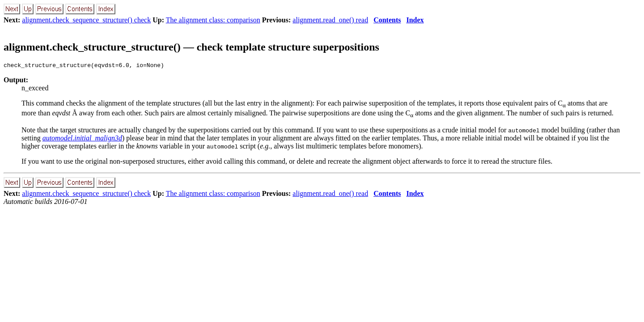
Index (415, 20)
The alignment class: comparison (213, 20)
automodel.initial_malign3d (82, 139)
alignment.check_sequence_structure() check (86, 20)
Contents (387, 20)
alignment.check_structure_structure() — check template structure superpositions (191, 47)
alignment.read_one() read (330, 20)
